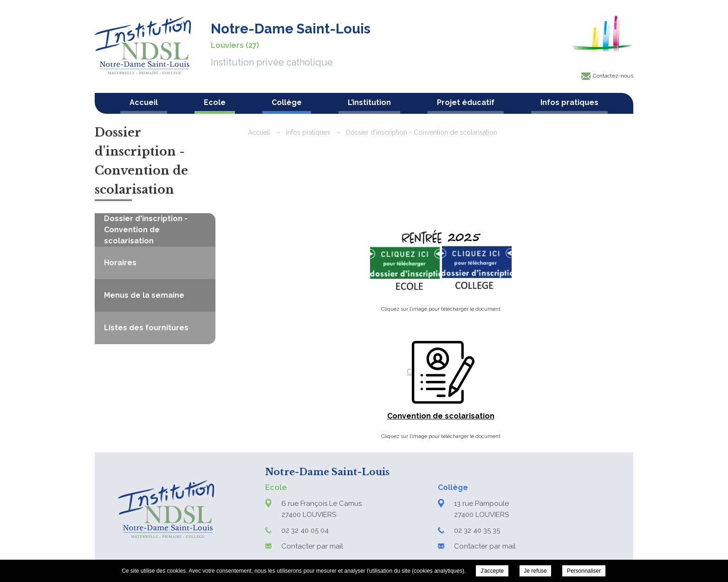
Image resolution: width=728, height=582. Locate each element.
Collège (287, 102)
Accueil (144, 102)
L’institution (369, 102)
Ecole (215, 102)
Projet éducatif (466, 102)
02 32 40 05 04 (305, 530)
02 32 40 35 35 (477, 530)
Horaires (120, 263)
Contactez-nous (613, 76)
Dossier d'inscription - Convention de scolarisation (146, 230)
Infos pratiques (569, 102)
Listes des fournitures (146, 328)
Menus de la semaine (144, 295)
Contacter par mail (304, 546)
